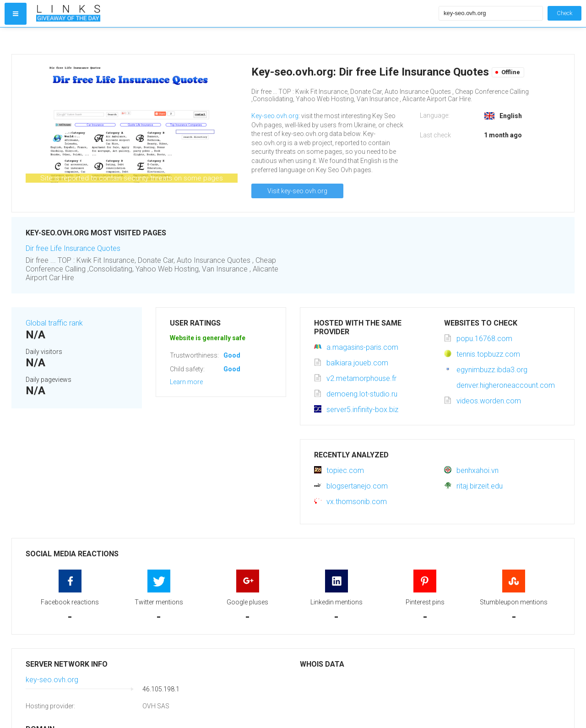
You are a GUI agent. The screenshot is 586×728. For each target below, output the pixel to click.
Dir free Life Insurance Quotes (73, 248)
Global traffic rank (54, 323)
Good (232, 355)
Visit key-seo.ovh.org (297, 191)
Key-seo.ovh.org (275, 116)
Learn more (186, 382)
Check (564, 13)
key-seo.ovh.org (52, 680)
